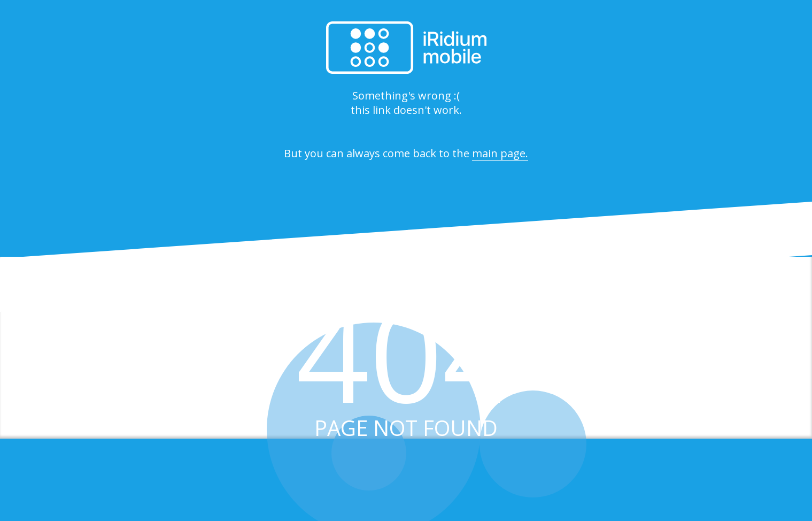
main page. (500, 153)
